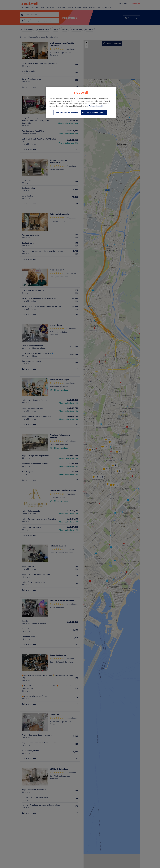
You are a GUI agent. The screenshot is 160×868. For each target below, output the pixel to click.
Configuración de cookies (66, 113)
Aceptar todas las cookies (94, 113)
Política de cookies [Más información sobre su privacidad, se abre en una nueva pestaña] (97, 106)
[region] (81, 102)
